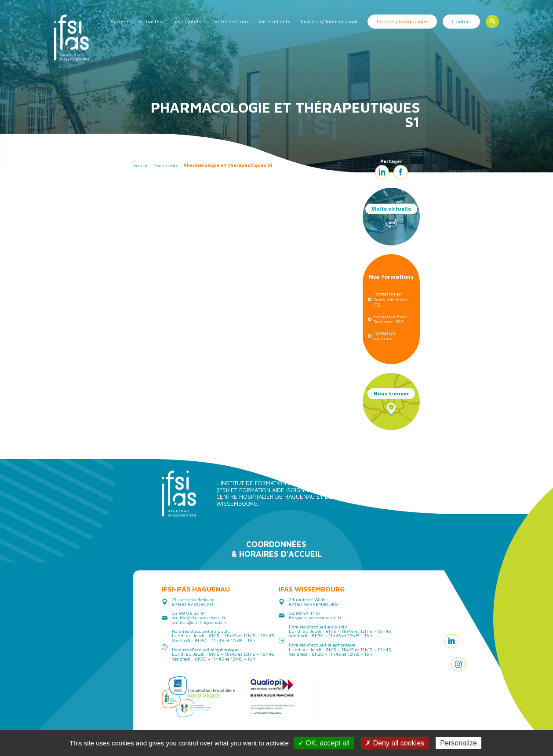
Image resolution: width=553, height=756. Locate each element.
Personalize (458, 743)
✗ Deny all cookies (395, 743)
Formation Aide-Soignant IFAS (391, 319)
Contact (462, 21)
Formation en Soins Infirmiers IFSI (390, 299)
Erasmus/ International (329, 21)
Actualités (150, 21)
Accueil (119, 21)
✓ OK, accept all (324, 743)
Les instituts (187, 21)
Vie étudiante (275, 21)
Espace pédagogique (402, 21)
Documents (166, 165)
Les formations (230, 21)
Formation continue (384, 336)
